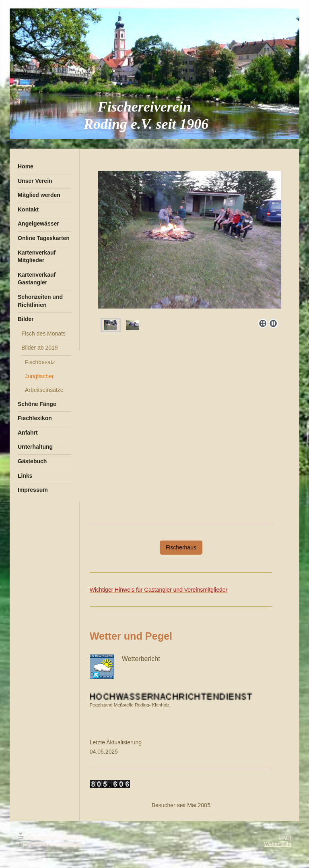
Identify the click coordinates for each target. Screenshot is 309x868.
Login (285, 837)
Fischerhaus (181, 547)
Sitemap (71, 837)
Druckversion (38, 837)
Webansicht (278, 844)
